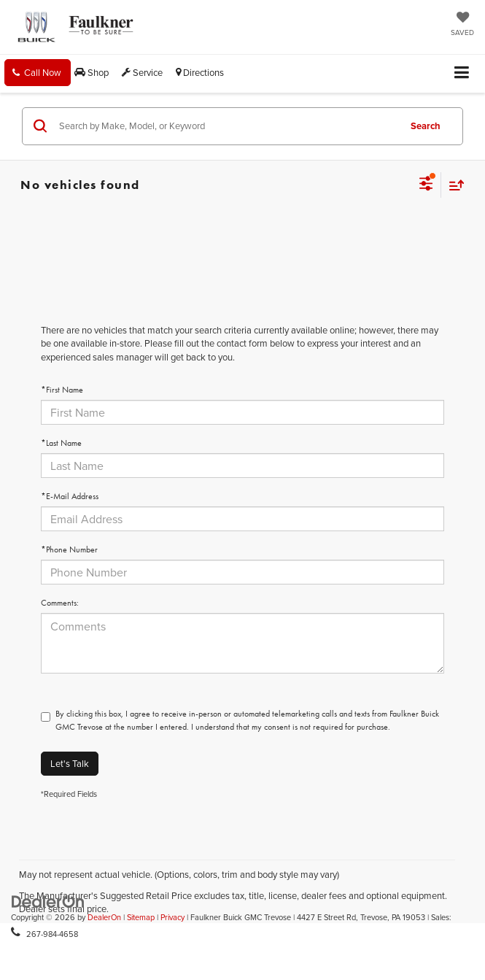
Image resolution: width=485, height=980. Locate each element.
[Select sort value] (453, 185)
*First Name (62, 390)
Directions (200, 72)
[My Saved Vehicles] (462, 25)
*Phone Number (69, 549)
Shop (92, 72)
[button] (38, 73)
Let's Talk (70, 763)
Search (426, 126)
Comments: (60, 603)
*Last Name (61, 443)
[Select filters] (426, 185)
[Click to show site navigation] (462, 73)
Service (142, 72)
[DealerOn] (48, 900)
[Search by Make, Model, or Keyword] (227, 126)
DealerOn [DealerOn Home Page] (104, 917)
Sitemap (141, 917)
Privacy (172, 917)
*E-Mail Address (70, 496)
